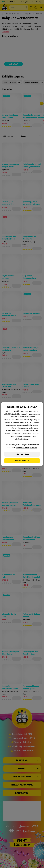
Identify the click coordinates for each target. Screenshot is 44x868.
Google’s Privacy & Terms (27, 447)
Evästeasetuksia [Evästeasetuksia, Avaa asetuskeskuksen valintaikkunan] (22, 454)
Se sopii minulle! (22, 461)
